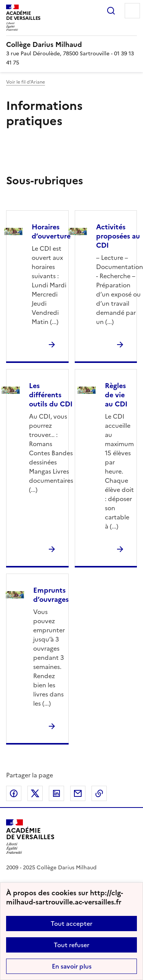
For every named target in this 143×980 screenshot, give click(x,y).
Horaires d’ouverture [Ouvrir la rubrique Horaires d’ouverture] (51, 231)
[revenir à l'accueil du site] (71, 45)
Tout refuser (71, 945)
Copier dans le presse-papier (99, 793)
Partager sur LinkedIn (56, 793)
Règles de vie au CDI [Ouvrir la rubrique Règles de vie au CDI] (116, 395)
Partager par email (78, 793)
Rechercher (111, 11)
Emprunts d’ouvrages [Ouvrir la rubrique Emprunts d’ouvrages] (51, 595)
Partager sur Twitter (35, 793)
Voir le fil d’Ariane (26, 82)
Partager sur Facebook (14, 793)
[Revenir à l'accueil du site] (30, 837)
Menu (132, 11)
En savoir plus (72, 966)
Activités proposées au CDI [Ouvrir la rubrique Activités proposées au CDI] (118, 236)
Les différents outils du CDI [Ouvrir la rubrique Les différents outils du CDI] (51, 395)
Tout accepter (71, 924)
